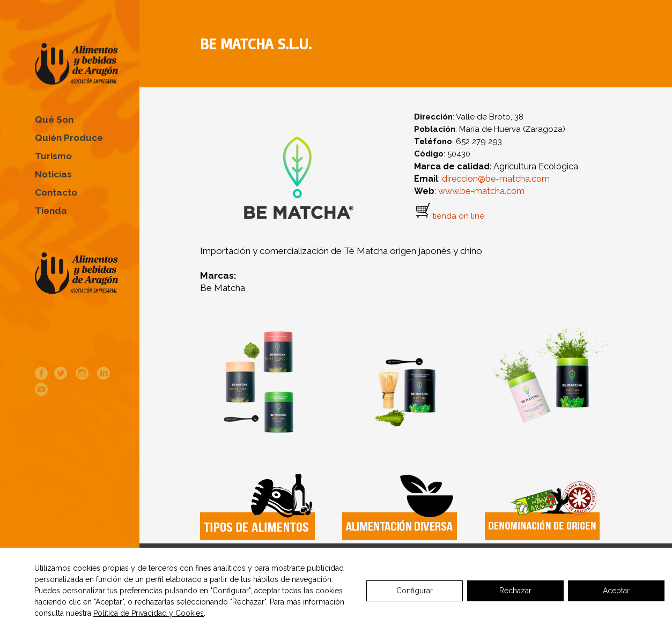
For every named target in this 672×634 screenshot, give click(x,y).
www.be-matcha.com (480, 191)
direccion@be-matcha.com (496, 179)
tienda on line (458, 216)
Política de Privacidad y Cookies (149, 613)
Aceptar (616, 591)
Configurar (415, 591)
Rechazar (515, 591)
